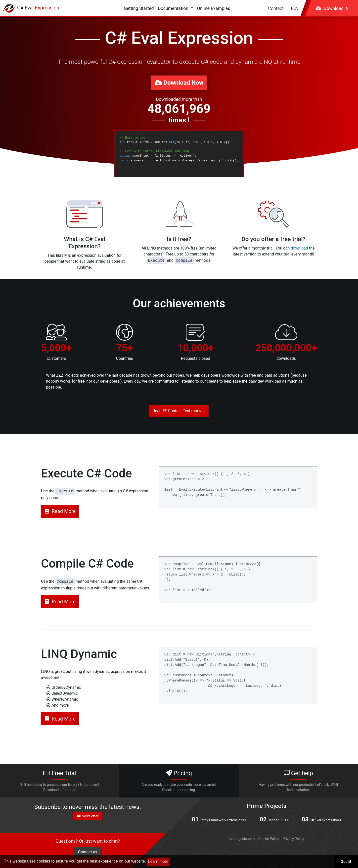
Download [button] (332, 8)
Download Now (179, 83)
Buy (295, 8)
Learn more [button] (158, 861)
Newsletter (88, 816)
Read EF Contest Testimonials (179, 411)
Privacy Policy (293, 839)
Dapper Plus (274, 820)
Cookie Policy (269, 839)
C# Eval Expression (321, 820)
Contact (276, 8)
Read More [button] (60, 511)
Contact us (88, 852)
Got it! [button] (346, 862)
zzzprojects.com (242, 839)
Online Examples (214, 8)
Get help (298, 781)
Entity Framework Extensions (219, 820)
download (299, 248)
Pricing (179, 781)
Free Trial (60, 781)
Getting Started (139, 8)
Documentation (174, 8)
